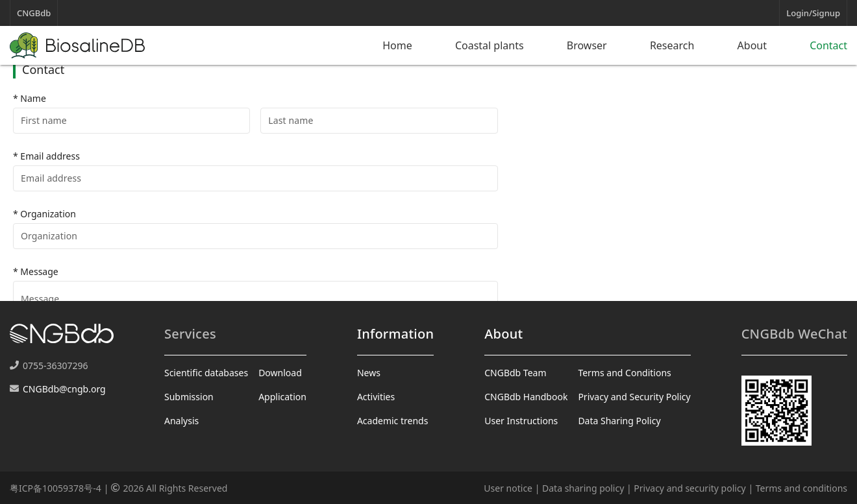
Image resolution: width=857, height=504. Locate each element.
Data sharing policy (583, 488)
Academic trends (393, 421)
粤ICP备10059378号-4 (56, 488)
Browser (587, 45)
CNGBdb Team (515, 373)
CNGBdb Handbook (526, 397)
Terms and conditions (801, 488)
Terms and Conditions (624, 373)
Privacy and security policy (689, 488)
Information (395, 334)
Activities (376, 397)
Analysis (181, 421)
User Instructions (521, 421)
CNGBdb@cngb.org (64, 389)
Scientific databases (206, 373)
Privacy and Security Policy (634, 397)
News (369, 373)
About (752, 45)
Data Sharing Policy (619, 421)
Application (282, 397)
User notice (508, 488)
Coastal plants (490, 45)
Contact (828, 45)
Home (397, 45)
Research (672, 45)
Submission (189, 397)
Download (280, 373)
